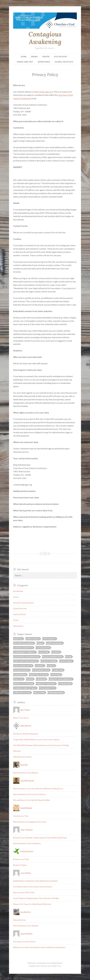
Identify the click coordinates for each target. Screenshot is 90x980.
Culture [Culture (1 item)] (44, 652)
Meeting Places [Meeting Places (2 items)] (39, 675)
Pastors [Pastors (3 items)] (56, 675)
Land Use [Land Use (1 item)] (58, 670)
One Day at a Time (21, 816)
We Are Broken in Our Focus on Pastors (29, 794)
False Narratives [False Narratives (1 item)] (53, 657)
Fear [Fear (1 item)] (69, 657)
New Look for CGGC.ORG (24, 892)
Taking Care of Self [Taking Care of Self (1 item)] (25, 688)
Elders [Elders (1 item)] (56, 652)
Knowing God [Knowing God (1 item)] (41, 670)
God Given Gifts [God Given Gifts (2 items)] (23, 666)
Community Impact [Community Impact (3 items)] (25, 652)
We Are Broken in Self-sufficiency (27, 843)
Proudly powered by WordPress (45, 963)
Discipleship (61, 57)
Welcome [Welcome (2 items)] (40, 693)
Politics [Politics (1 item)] (19, 679)
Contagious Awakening (45, 38)
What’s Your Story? (21, 718)
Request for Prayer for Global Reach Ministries (32, 904)
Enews (34, 57)
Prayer (46, 57)
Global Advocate (64, 62)
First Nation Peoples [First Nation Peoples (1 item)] (26, 661)
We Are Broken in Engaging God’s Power (30, 822)
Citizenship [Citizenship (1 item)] (43, 648)
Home (24, 57)
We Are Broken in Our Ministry (26, 773)
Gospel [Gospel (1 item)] (40, 666)
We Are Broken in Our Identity (26, 926)
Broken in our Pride (21, 859)
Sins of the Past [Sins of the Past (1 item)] (46, 684)
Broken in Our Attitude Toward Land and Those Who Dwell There (40, 838)
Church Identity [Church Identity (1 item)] (23, 648)
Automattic (54, 966)
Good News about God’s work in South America (33, 887)
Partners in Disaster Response (26, 734)
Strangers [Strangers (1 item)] (65, 684)
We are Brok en (19, 920)
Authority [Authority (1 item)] (50, 639)
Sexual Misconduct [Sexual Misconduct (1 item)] (61, 679)
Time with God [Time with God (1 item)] (22, 693)
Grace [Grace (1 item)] (51, 666)
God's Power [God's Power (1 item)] (49, 661)
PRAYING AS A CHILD (22, 757)
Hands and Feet (25, 62)
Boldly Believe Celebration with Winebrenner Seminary (35, 881)
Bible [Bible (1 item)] (40, 643)
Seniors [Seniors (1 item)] (41, 679)
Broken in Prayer (20, 865)
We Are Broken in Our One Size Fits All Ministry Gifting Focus (38, 789)
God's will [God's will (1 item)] (66, 661)
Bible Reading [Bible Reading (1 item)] (55, 643)
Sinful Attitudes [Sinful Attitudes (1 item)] (23, 684)
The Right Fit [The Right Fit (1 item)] (48, 688)
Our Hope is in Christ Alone (24, 942)
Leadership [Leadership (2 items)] (20, 675)
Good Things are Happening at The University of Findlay (36, 898)
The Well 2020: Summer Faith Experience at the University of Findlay (41, 745)
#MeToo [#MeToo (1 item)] (18, 639)
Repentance (44, 62)
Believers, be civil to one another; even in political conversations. (39, 947)
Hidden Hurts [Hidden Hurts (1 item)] (22, 670)
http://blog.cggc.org (44, 92)
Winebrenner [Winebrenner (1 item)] (56, 693)
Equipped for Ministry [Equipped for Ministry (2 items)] (27, 657)
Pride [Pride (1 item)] (30, 679)
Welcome (17, 751)
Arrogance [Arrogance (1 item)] (33, 639)
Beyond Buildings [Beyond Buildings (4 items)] (24, 643)
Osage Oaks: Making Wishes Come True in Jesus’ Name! (36, 740)
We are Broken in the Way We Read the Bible (32, 800)
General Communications (24, 603)
